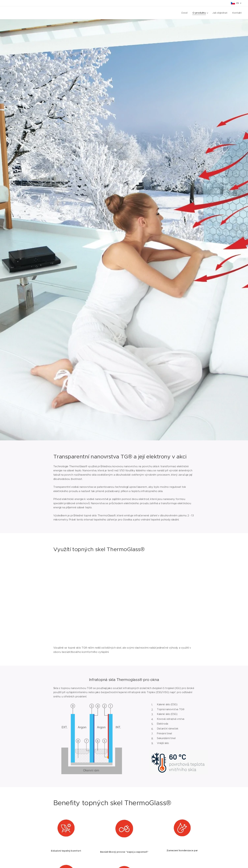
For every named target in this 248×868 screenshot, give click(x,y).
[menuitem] (184, 13)
